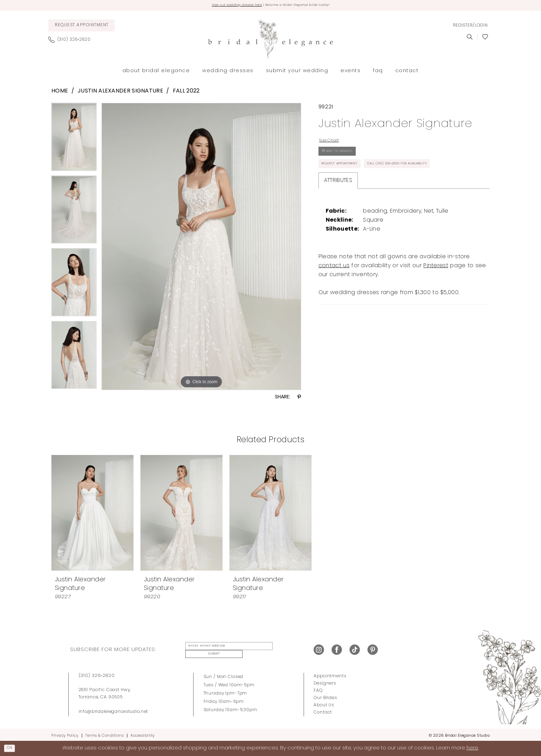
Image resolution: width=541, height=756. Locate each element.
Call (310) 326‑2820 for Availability (369, 193)
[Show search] (470, 39)
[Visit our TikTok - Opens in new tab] (355, 650)
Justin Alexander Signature (120, 93)
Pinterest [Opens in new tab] (436, 297)
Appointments (330, 674)
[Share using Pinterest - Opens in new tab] (299, 399)
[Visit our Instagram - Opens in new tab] (319, 650)
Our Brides (325, 696)
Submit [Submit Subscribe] (282, 650)
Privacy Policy (65, 733)
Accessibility (143, 733)
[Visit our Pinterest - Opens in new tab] (373, 650)
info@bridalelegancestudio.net (114, 709)
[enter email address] (223, 650)
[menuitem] (81, 27)
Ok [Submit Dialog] (12, 748)
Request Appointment (350, 176)
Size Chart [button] (334, 144)
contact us (334, 297)
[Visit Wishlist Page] (485, 39)
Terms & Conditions (104, 733)
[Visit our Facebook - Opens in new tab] (337, 650)
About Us (324, 703)
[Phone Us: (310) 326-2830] (72, 41)
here (472, 748)
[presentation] (92, 514)
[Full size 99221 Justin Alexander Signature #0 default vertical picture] (201, 248)
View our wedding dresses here (223, 6)
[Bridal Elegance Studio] (270, 41)
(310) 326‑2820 (97, 673)
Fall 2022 (186, 93)
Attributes (338, 212)
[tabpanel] (74, 141)
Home (60, 93)
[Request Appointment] (81, 27)
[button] (470, 27)
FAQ (318, 688)
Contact (323, 710)
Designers (325, 681)
